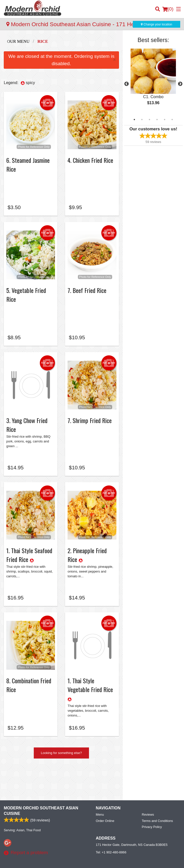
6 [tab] (172, 120)
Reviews (148, 784)
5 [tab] (165, 120)
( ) (168, 9)
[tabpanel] (153, 81)
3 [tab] (149, 120)
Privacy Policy (152, 796)
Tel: (111, 822)
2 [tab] (142, 120)
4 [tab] (157, 120)
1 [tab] (134, 120)
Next (180, 84)
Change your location (157, 24)
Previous (127, 84)
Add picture (48, 103)
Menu (100, 784)
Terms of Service (100, 859)
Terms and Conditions (158, 790)
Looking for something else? (61, 755)
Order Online (105, 790)
